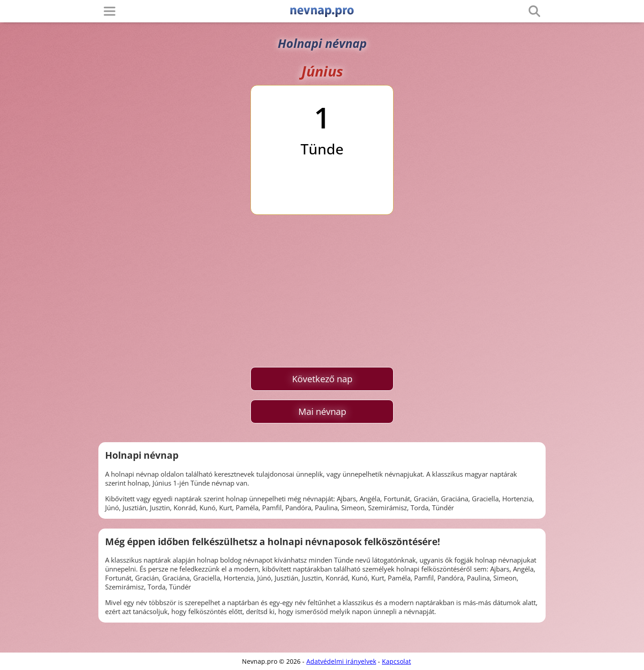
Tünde (322, 149)
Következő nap (322, 379)
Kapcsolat (396, 661)
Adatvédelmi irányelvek (341, 661)
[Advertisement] (322, 291)
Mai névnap (322, 412)
